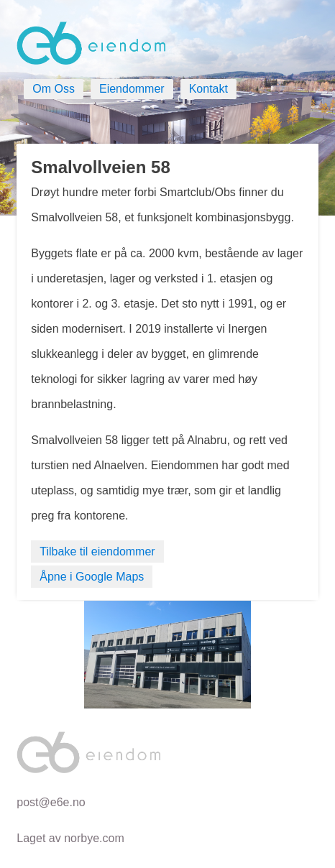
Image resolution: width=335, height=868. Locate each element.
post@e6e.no (51, 802)
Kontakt (208, 89)
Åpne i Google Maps (92, 577)
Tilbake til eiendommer (97, 551)
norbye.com (94, 838)
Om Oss (54, 89)
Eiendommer (132, 89)
